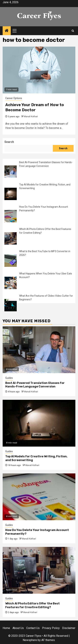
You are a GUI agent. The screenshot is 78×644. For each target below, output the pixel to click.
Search (9, 142)
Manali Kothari (31, 117)
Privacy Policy (51, 628)
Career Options (14, 98)
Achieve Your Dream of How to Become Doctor (35, 107)
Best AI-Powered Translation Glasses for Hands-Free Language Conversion (35, 385)
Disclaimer (69, 628)
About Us (18, 628)
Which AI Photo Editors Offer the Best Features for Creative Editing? (32, 605)
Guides (9, 378)
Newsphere (30, 640)
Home (6, 628)
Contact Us (33, 628)
